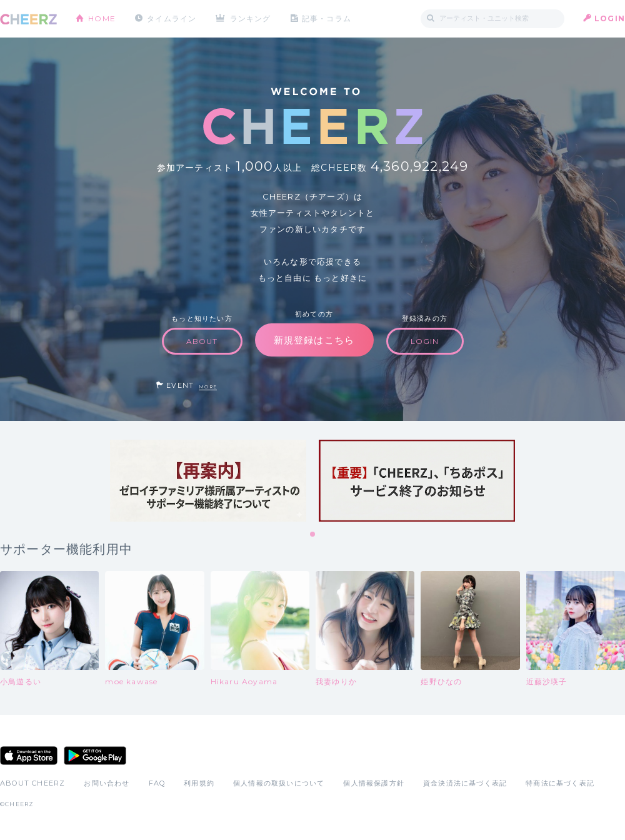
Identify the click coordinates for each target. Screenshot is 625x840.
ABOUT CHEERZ (32, 783)
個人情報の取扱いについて (279, 783)
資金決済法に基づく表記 (465, 783)
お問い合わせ (107, 783)
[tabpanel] (208, 481)
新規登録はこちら (314, 340)
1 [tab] (313, 535)
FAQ (157, 783)
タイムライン (172, 18)
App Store (29, 756)
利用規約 (199, 783)
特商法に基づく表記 (560, 783)
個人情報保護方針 (374, 783)
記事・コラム (327, 18)
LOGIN (610, 18)
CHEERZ (28, 19)
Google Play (95, 756)
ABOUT (202, 341)
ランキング (251, 18)
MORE (208, 387)
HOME (102, 18)
